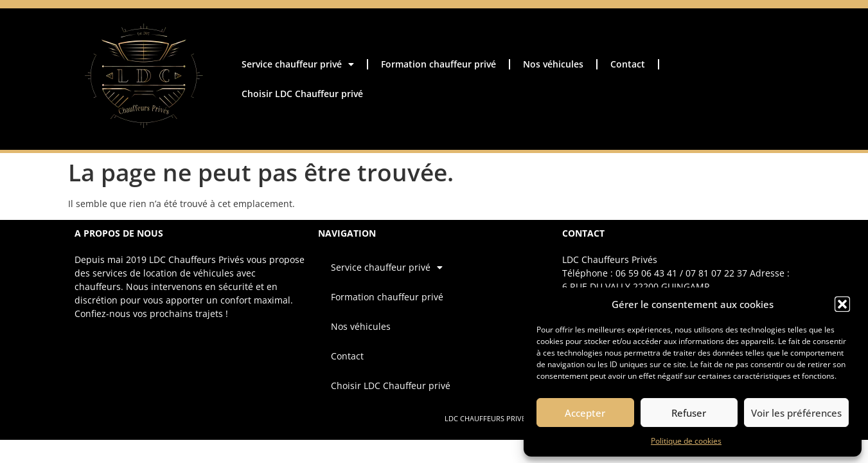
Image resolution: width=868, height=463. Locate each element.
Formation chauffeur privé (438, 64)
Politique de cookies (686, 441)
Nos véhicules (553, 64)
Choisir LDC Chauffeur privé (302, 94)
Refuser (689, 413)
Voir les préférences (796, 413)
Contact (628, 64)
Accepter (585, 413)
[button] (842, 304)
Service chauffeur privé (298, 64)
